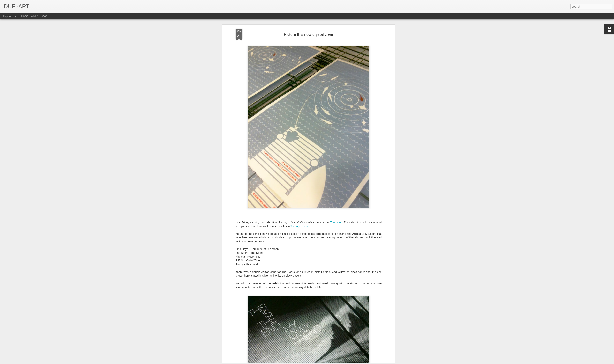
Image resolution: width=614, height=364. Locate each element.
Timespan (336, 95)
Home (25, 16)
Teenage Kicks (299, 99)
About (35, 16)
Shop (44, 16)
